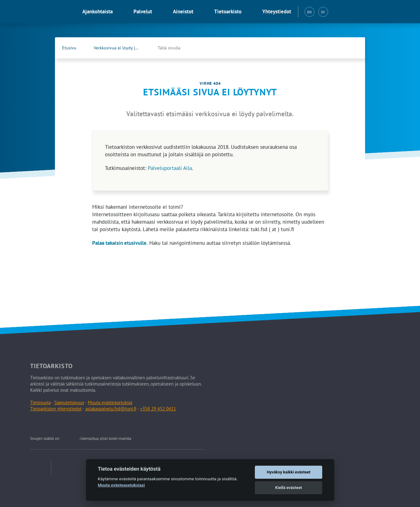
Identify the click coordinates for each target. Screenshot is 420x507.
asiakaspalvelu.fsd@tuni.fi (111, 409)
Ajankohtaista (97, 11)
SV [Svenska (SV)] (323, 12)
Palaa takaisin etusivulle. (120, 243)
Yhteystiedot (277, 11)
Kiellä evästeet (289, 488)
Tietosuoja (40, 402)
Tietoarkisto (228, 11)
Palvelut (143, 11)
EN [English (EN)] (309, 12)
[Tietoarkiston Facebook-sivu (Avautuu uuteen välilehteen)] (339, 48)
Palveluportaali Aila (170, 168)
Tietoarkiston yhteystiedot (56, 409)
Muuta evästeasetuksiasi (121, 485)
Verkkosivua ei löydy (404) (119, 48)
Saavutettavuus (69, 402)
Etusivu (69, 48)
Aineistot (183, 11)
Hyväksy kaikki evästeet (289, 472)
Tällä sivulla (169, 48)
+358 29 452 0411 (158, 409)
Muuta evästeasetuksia (110, 402)
